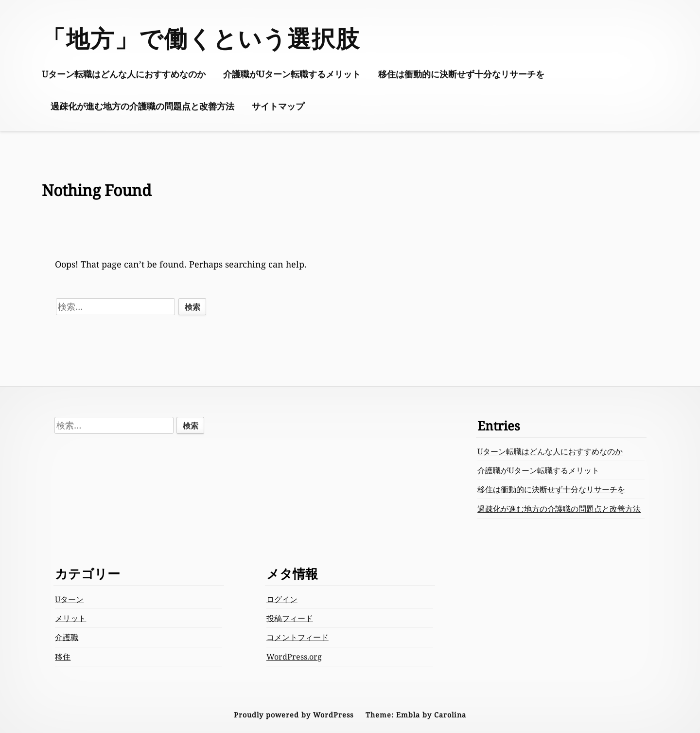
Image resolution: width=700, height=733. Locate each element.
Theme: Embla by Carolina (416, 715)
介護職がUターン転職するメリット (292, 74)
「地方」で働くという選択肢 (201, 38)
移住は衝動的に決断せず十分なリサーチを (461, 74)
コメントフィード (297, 637)
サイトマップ (278, 106)
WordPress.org (294, 657)
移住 (63, 657)
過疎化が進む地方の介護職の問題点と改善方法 (142, 106)
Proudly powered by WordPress (294, 715)
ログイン (282, 599)
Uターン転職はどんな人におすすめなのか (124, 74)
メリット (70, 618)
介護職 (67, 637)
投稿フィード (290, 618)
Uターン (69, 599)
